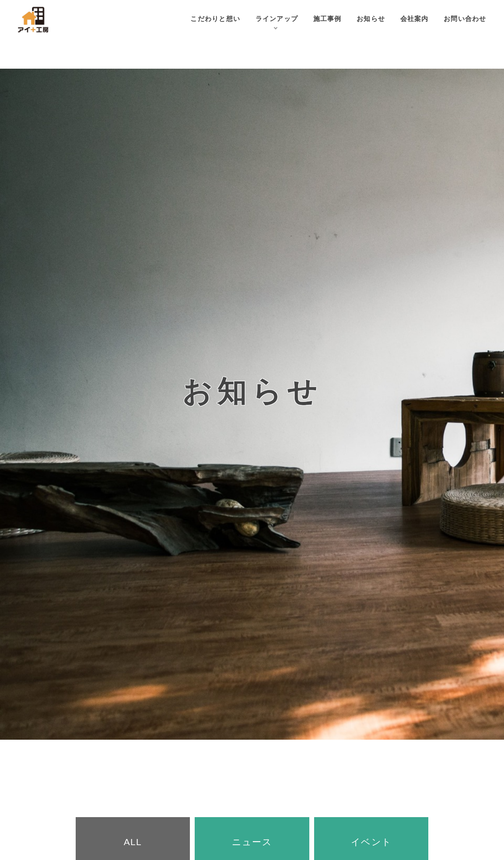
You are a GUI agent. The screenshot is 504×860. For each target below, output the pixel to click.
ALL (133, 842)
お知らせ (360, 19)
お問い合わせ (462, 19)
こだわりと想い (191, 19)
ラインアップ (259, 19)
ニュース (252, 842)
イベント (371, 842)
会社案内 (408, 19)
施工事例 (313, 19)
